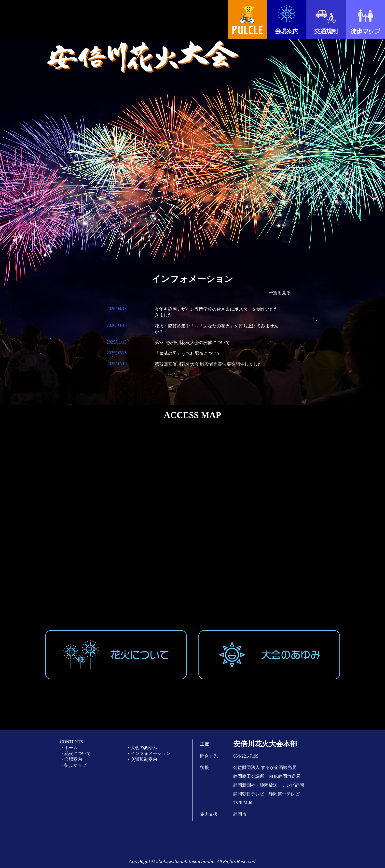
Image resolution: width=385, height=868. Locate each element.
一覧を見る (280, 293)
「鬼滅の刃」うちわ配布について (188, 353)
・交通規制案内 (142, 759)
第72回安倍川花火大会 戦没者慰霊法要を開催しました (208, 364)
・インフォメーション (148, 753)
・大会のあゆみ (142, 748)
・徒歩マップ (73, 765)
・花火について (75, 753)
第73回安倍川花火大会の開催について (192, 343)
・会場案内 (71, 759)
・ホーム (69, 748)
